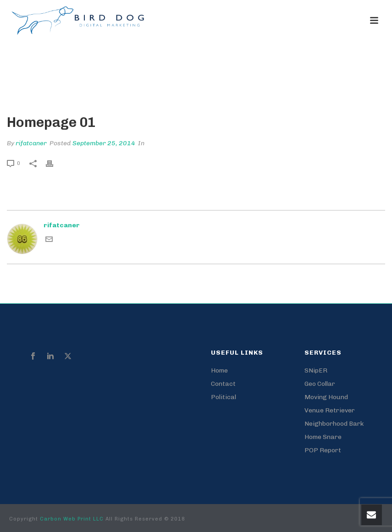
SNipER (316, 370)
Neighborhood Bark (334, 424)
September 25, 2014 (104, 143)
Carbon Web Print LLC (73, 519)
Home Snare (323, 437)
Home (283, 84)
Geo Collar (320, 384)
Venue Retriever (330, 410)
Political (224, 397)
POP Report (323, 450)
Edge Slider (315, 84)
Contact (223, 384)
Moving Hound (326, 397)
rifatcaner (31, 143)
